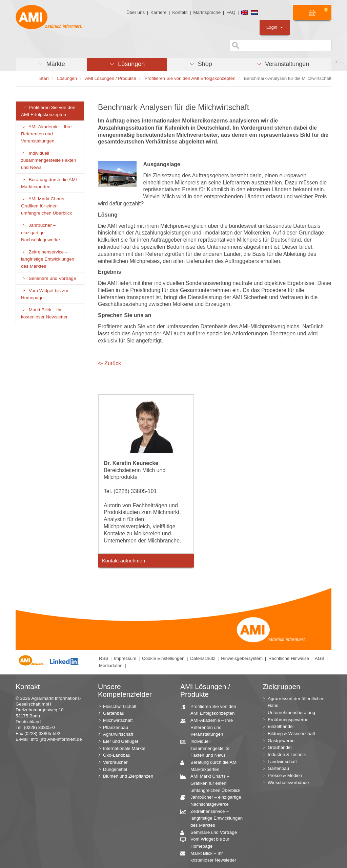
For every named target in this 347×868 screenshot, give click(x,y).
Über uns (136, 12)
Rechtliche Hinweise (289, 658)
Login (275, 27)
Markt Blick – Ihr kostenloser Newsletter (44, 313)
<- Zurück (109, 363)
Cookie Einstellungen (163, 658)
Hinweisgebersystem (242, 658)
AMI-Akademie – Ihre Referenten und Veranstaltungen (46, 134)
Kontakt (180, 12)
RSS (104, 658)
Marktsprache (207, 12)
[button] (51, 64)
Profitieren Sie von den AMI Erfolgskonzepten (48, 111)
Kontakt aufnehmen (124, 561)
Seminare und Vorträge (48, 278)
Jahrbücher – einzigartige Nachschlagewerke (40, 232)
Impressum (125, 658)
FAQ (231, 12)
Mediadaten (111, 665)
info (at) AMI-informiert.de (56, 739)
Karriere (158, 12)
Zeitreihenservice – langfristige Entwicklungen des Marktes (48, 259)
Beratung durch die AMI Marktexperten (49, 183)
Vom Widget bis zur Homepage (45, 294)
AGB (320, 658)
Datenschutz (203, 658)
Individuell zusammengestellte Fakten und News (48, 160)
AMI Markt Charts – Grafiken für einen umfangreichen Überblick (46, 206)
